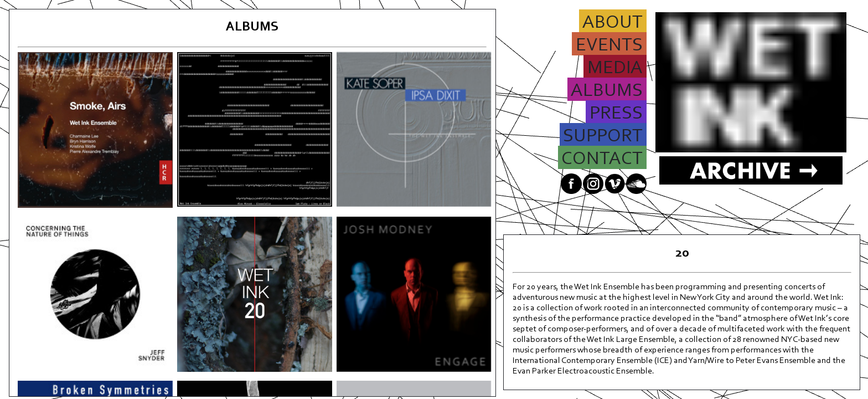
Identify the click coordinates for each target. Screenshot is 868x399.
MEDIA (615, 69)
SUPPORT (603, 137)
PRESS (616, 114)
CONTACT (602, 160)
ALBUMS (607, 91)
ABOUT (613, 23)
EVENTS (609, 46)
